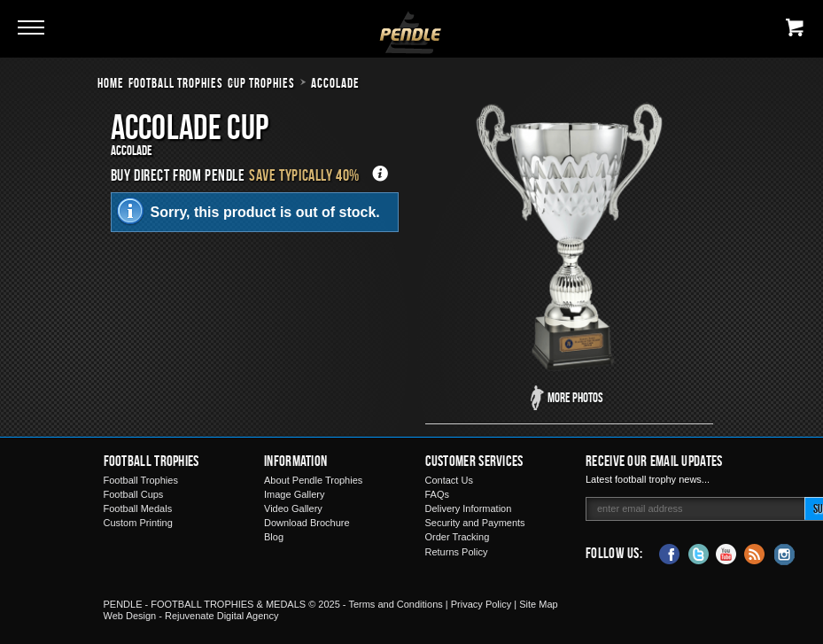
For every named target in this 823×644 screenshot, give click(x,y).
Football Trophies (176, 83)
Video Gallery (293, 508)
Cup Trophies (261, 83)
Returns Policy (457, 552)
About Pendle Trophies (313, 480)
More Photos (575, 397)
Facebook (670, 553)
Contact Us (449, 480)
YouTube (726, 553)
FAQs (438, 494)
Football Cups (134, 494)
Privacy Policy (481, 604)
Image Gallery (294, 494)
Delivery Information (469, 508)
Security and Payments (475, 523)
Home (111, 83)
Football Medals (138, 508)
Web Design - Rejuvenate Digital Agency (191, 616)
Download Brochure (307, 523)
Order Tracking (458, 537)
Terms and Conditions (395, 604)
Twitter (698, 553)
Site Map (538, 604)
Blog (274, 537)
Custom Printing (138, 523)
